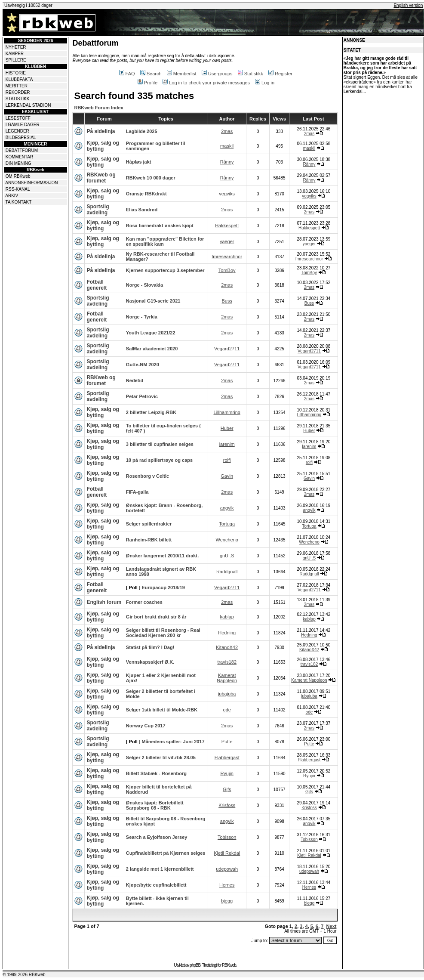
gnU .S (227, 556)
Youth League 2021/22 (151, 333)
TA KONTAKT (19, 202)
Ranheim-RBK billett (149, 540)
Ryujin (227, 773)
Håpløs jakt (139, 162)
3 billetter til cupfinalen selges (160, 444)
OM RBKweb (18, 176)
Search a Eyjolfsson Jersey (157, 837)
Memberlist (182, 74)
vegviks (227, 194)
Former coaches (144, 602)
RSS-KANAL (18, 189)
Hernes (227, 885)
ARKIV (12, 196)
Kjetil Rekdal (227, 853)
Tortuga (227, 524)
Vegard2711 (227, 349)
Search (151, 74)
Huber (227, 428)
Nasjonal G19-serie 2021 (153, 301)
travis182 (227, 662)
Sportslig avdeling (98, 210)
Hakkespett (227, 226)
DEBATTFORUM (22, 150)
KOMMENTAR (19, 157)
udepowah (227, 869)
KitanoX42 (227, 647)
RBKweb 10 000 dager (151, 178)
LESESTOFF (18, 118)
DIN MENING (18, 163)
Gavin (227, 476)
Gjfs (227, 789)
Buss (227, 301)
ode (227, 710)
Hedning (227, 633)
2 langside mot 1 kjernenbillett (160, 869)
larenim (227, 444)
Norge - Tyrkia (142, 317)
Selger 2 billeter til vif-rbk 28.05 (161, 757)
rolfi (227, 460)
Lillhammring (227, 412)
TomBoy (227, 270)
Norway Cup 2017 (146, 726)
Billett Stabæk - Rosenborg (156, 773)
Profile (147, 83)
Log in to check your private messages (206, 83)
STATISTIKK (18, 99)
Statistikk (250, 74)
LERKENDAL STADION (28, 105)
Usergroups (217, 74)
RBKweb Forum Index (98, 108)
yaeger (227, 241)
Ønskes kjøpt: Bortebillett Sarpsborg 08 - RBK (155, 805)
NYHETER (16, 47)
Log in (265, 83)
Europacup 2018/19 (163, 587)
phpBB (195, 965)
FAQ (127, 74)
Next (332, 926)
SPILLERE (16, 60)
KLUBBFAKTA (19, 79)
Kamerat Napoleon (227, 678)
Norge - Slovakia (144, 285)
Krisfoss (227, 805)
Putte (227, 742)
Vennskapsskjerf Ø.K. (150, 662)
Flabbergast (227, 757)
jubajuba (227, 694)
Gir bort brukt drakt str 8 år (156, 617)
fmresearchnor (227, 257)
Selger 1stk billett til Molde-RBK (162, 710)
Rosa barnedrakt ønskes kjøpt (160, 226)
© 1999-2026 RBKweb (24, 975)
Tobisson (227, 837)
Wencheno (227, 540)
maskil (227, 146)
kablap (227, 617)
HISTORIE (16, 73)
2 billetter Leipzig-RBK (151, 412)
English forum (104, 602)
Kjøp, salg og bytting (103, 146)
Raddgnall (227, 572)
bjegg (227, 901)
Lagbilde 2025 (142, 131)
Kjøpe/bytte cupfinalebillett (156, 885)
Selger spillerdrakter (149, 524)
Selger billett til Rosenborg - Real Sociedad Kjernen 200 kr (163, 633)
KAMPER (15, 54)
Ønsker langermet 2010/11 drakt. (162, 556)
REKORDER (18, 92)
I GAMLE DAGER (23, 125)
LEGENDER (17, 131)
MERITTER (17, 86)
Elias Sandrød (142, 210)
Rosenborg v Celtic (147, 476)
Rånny (227, 162)
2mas (227, 131)
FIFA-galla (137, 492)
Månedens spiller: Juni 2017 (173, 742)
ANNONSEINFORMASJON (31, 183)
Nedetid (135, 380)
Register (280, 74)
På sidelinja (101, 131)
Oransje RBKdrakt (146, 194)
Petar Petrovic (142, 396)
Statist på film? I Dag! (150, 647)
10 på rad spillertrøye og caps (159, 460)
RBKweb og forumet (101, 178)
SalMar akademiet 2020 (152, 349)
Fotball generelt (97, 285)
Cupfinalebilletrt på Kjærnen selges (166, 853)
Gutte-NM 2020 (143, 365)
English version (408, 5)
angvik (227, 508)
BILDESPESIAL (21, 138)
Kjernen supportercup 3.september (165, 270)
